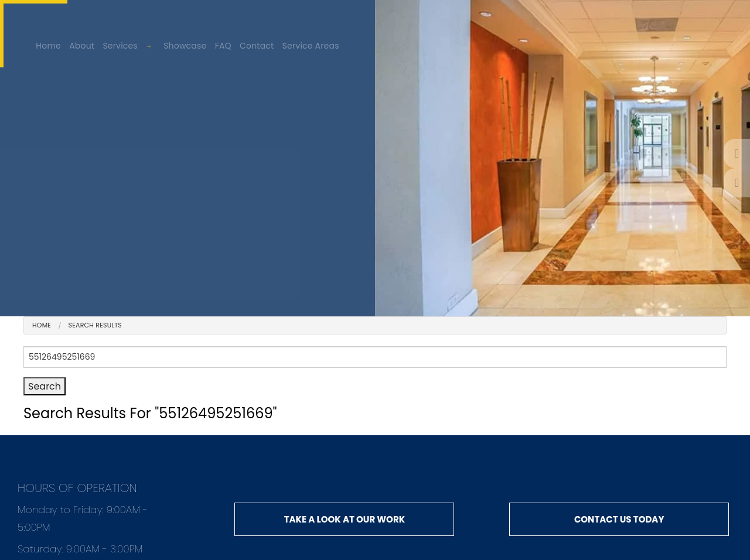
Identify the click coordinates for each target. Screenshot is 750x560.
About (82, 46)
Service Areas (311, 46)
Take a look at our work (345, 519)
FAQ (223, 46)
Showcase (185, 46)
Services (120, 46)
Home (48, 46)
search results (95, 325)
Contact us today (619, 519)
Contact (257, 46)
